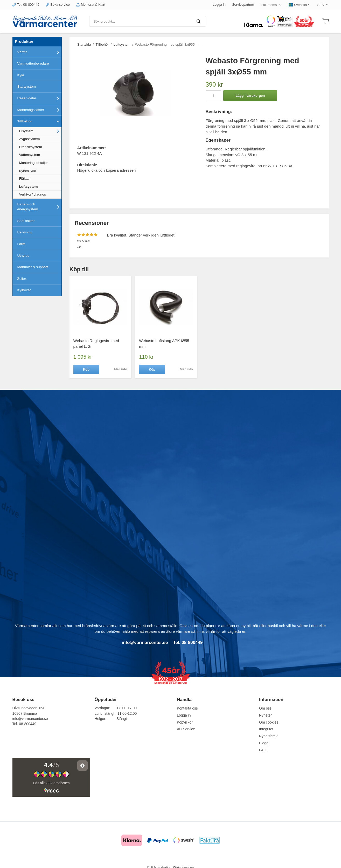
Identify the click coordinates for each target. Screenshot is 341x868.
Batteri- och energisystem (39, 207)
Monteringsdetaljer (34, 163)
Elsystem (40, 131)
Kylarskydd (28, 171)
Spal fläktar (26, 221)
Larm (21, 244)
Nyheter (265, 715)
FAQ (263, 750)
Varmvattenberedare (33, 63)
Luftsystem (29, 187)
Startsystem (27, 86)
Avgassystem (30, 139)
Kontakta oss (187, 708)
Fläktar (25, 179)
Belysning (25, 232)
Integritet (266, 729)
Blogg (264, 743)
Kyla (21, 75)
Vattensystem (30, 155)
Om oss (265, 708)
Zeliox (22, 279)
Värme (39, 52)
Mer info (121, 369)
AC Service (186, 729)
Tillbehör (39, 121)
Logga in (219, 5)
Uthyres (23, 256)
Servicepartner (243, 5)
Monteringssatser (39, 110)
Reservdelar (39, 98)
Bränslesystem (31, 147)
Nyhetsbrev (268, 736)
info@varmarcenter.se (30, 719)
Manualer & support (33, 267)
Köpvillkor (185, 722)
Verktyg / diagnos (33, 194)
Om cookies (269, 722)
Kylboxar (24, 290)
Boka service (58, 5)
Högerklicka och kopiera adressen (107, 170)
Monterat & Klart (91, 5)
